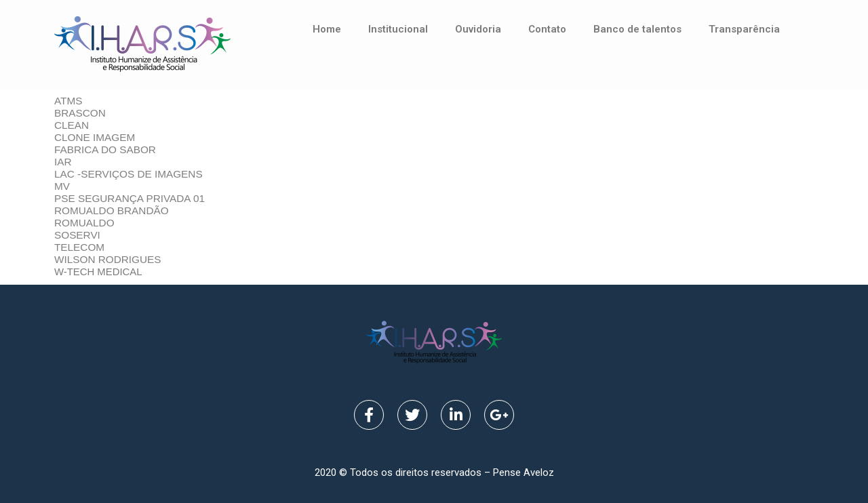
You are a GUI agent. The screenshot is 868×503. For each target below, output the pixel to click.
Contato (547, 29)
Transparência (744, 29)
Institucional (398, 29)
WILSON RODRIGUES (108, 259)
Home (327, 29)
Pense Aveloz (524, 472)
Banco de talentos (637, 29)
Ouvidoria (478, 29)
